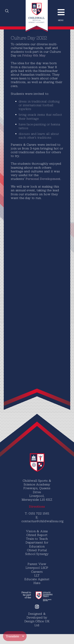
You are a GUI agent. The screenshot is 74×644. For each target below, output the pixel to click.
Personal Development (31, 179)
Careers (37, 572)
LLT (37, 575)
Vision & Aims (37, 531)
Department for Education (37, 544)
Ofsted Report (37, 535)
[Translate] (15, 636)
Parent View (37, 564)
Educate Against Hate (37, 581)
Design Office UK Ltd (37, 623)
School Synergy (37, 554)
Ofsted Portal (37, 550)
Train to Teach (37, 539)
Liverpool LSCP (37, 568)
